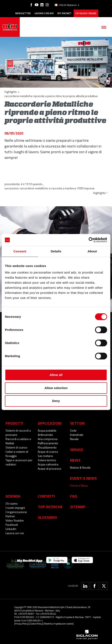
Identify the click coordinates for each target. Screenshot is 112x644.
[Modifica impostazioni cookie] (59, 624)
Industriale (77, 435)
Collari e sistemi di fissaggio (17, 454)
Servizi (77, 450)
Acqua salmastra (48, 464)
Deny (56, 401)
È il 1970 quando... (32, 184)
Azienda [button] (13, 496)
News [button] (75, 460)
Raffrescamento (48, 443)
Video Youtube (15, 520)
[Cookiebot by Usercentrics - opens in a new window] (89, 240)
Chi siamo (12, 503)
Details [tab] (56, 251)
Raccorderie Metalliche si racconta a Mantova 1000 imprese (57, 188)
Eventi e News (79, 485)
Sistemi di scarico (16, 447)
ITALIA (67, 5)
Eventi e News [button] (83, 478)
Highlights (11, 92)
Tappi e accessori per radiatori (19, 462)
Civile (73, 430)
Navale (74, 439)
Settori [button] (77, 423)
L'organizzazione (16, 512)
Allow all (56, 375)
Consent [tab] (20, 251)
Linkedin (11, 529)
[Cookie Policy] (36, 624)
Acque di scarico (48, 452)
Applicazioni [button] (50, 423)
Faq (73, 496)
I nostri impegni (15, 508)
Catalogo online (86, 13)
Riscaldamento (47, 447)
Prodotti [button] (14, 423)
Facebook (12, 525)
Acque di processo (50, 469)
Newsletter (23, 13)
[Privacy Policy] (21, 624)
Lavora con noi (44, 13)
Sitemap (78, 507)
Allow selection (56, 388)
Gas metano (45, 456)
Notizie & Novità (80, 467)
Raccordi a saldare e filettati (18, 441)
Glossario (47, 517)
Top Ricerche (50, 507)
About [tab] (92, 251)
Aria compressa (48, 439)
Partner (10, 516)
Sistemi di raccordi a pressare (18, 433)
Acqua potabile (47, 430)
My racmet (64, 13)
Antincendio (45, 435)
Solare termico (47, 460)
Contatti (46, 496)
